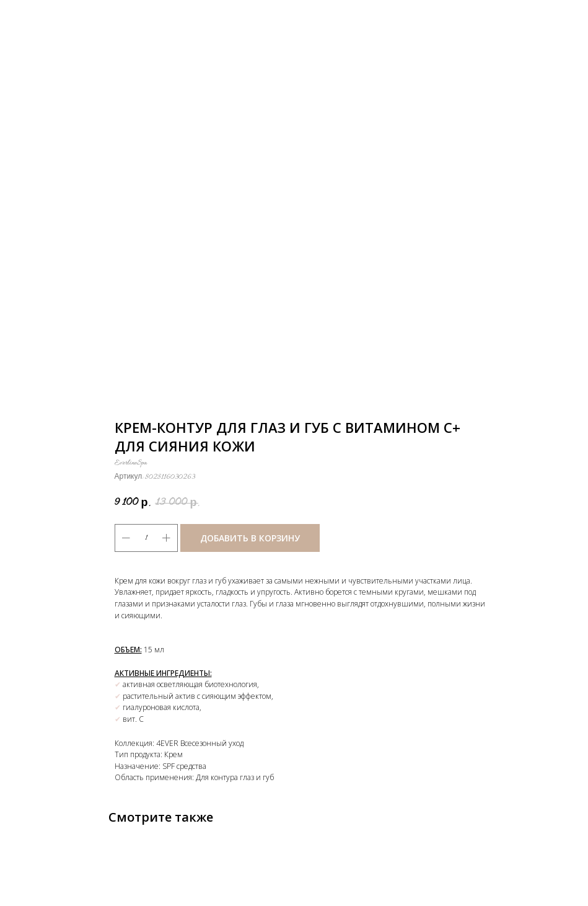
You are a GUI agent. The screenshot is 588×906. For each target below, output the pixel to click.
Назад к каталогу (51, 18)
